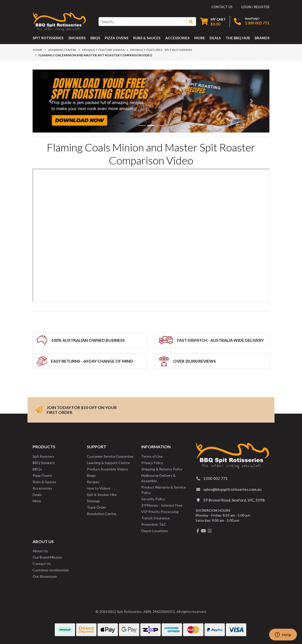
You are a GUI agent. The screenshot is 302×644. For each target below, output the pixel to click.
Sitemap (93, 501)
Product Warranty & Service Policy (163, 490)
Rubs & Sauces (44, 482)
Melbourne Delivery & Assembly (159, 478)
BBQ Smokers (44, 463)
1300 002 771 (257, 23)
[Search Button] (191, 22)
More (37, 501)
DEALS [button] (215, 38)
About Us (40, 551)
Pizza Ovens (42, 475)
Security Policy (153, 499)
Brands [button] (262, 38)
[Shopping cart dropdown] (213, 22)
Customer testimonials (51, 570)
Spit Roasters (43, 456)
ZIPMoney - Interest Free (162, 505)
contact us (222, 7)
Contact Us (42, 564)
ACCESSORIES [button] (177, 38)
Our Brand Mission (47, 557)
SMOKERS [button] (77, 38)
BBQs (37, 469)
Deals (37, 495)
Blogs (91, 475)
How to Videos (99, 488)
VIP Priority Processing (160, 512)
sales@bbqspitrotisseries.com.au (232, 489)
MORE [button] (200, 38)
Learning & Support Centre (108, 463)
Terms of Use (152, 456)
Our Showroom (45, 576)
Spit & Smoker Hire (102, 495)
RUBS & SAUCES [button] (147, 38)
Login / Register (255, 7)
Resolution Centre (102, 514)
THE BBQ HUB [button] (238, 38)
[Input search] (142, 22)
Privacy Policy (152, 463)
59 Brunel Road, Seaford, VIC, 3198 (234, 500)
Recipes (93, 482)
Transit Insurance (155, 518)
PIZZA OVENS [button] (116, 38)
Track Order (97, 507)
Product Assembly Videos (107, 469)
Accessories (42, 488)
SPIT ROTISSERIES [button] (48, 38)
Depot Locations (155, 531)
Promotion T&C (154, 524)
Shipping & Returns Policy (162, 469)
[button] (50, 101)
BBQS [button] (95, 38)
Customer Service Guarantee (110, 456)
